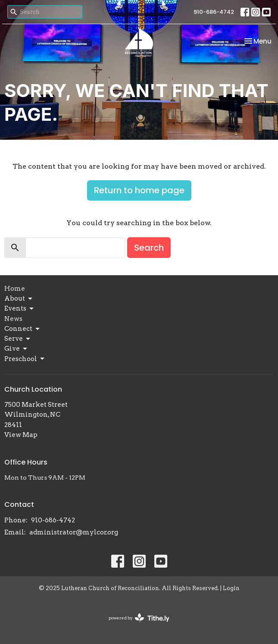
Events (20, 309)
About (19, 299)
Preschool (25, 359)
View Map (21, 435)
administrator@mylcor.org (74, 532)
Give (16, 349)
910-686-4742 (214, 12)
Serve (18, 339)
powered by (139, 618)
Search (149, 248)
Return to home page (139, 190)
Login (231, 588)
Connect (23, 329)
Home (15, 289)
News (13, 319)
